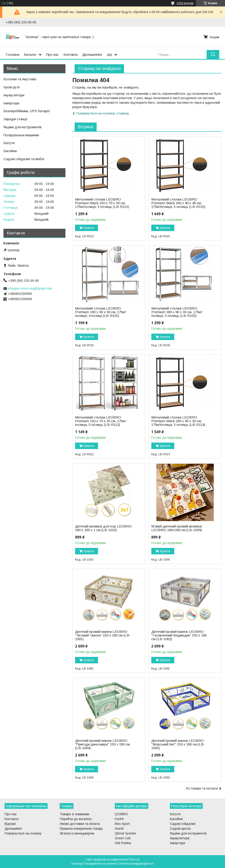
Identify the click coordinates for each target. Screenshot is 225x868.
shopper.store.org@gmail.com (30, 288)
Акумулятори (14, 95)
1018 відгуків (185, 3)
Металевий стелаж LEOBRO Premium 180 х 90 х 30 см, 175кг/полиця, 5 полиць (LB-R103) (177, 312)
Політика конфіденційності (136, 864)
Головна (13, 54)
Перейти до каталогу (76, 819)
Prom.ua (134, 860)
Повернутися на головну (23, 833)
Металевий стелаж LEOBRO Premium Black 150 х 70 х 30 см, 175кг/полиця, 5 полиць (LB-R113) (102, 203)
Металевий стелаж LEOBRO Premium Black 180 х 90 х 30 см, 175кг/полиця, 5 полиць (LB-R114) (178, 421)
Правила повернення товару (81, 829)
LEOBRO (121, 814)
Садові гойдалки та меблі (24, 159)
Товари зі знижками (75, 814)
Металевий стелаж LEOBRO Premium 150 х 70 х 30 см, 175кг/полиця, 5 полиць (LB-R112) (101, 421)
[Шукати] (213, 54)
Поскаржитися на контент (100, 864)
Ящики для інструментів (22, 127)
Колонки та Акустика (20, 79)
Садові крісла (180, 829)
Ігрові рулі (11, 87)
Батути (9, 143)
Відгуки (10, 824)
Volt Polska (123, 843)
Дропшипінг (13, 829)
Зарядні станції (15, 119)
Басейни (10, 151)
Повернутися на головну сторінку (103, 113)
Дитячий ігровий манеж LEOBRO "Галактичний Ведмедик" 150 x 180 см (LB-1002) (179, 635)
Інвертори (11, 103)
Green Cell (123, 838)
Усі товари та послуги (202, 788)
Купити (89, 228)
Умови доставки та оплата (80, 824)
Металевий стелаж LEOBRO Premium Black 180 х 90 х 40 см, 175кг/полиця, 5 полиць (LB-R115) (178, 203)
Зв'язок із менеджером (77, 833)
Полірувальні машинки (21, 135)
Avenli (119, 829)
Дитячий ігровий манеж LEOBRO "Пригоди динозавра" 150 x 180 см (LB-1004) (102, 744)
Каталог (30, 54)
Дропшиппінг (92, 54)
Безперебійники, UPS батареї (27, 111)
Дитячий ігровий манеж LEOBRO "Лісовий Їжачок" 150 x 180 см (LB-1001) (103, 635)
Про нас (52, 54)
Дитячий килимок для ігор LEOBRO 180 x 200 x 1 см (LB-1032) (103, 528)
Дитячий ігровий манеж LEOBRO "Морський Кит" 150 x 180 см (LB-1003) (178, 744)
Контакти (70, 54)
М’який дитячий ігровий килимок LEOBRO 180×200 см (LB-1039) (177, 528)
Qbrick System (125, 833)
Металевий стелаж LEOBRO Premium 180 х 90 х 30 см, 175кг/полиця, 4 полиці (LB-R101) (101, 312)
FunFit (119, 819)
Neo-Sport (122, 824)
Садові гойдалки (183, 824)
